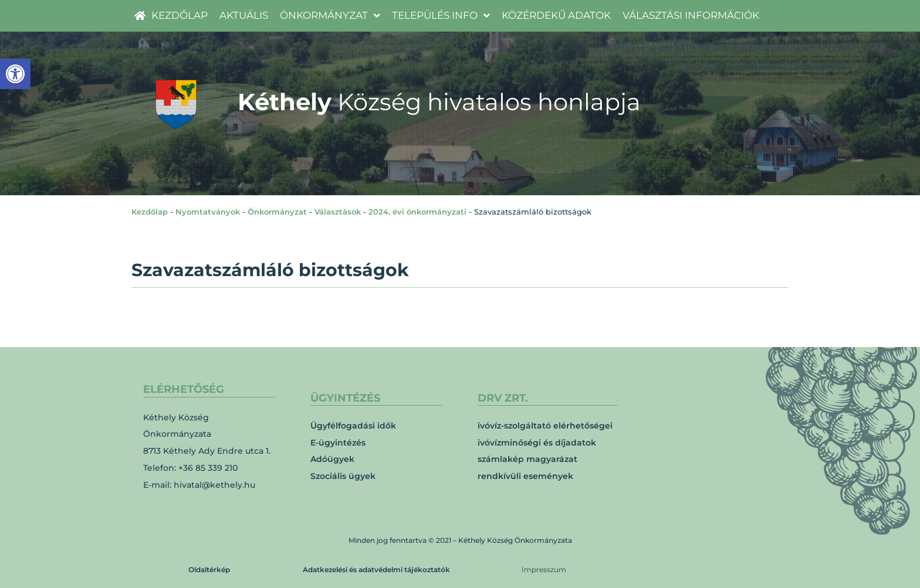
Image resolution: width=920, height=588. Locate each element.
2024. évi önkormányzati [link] (417, 212)
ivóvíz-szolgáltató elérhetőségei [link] (545, 426)
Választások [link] (338, 212)
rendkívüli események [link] (525, 476)
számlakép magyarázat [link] (527, 459)
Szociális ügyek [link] (343, 476)
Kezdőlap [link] (150, 212)
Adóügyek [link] (332, 459)
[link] (15, 74)
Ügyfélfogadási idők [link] (353, 426)
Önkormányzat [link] (277, 212)
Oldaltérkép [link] (209, 570)
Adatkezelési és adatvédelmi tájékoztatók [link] (376, 570)
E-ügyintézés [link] (338, 443)
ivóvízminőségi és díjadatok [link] (537, 443)
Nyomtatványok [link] (208, 212)
